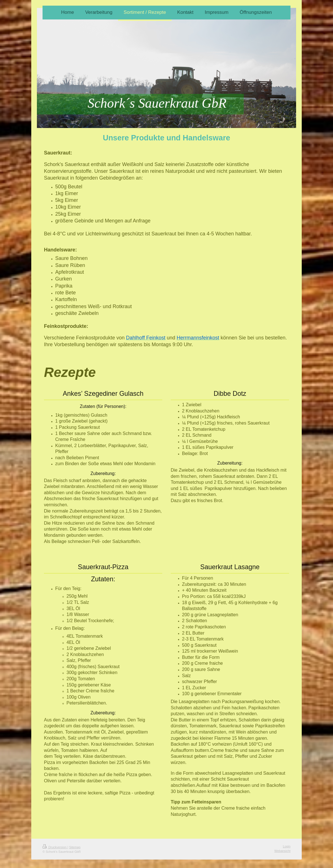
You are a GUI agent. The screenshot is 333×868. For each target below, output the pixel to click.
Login (287, 846)
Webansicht (282, 851)
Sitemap (75, 847)
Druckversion (55, 847)
